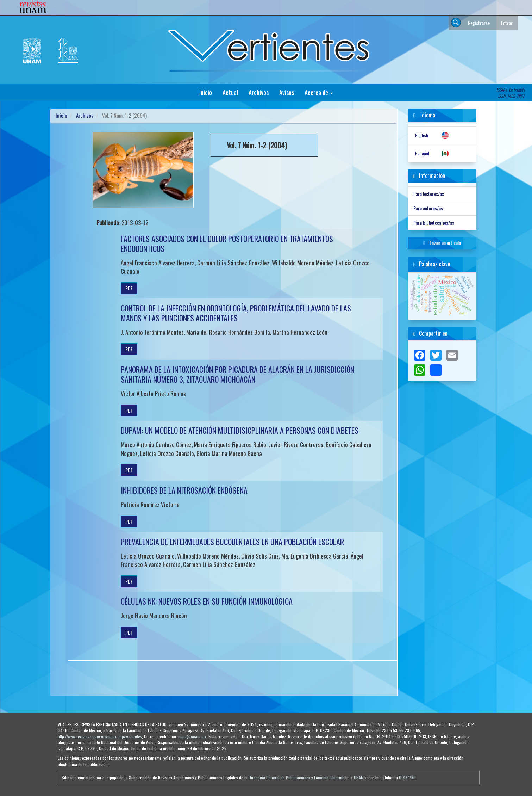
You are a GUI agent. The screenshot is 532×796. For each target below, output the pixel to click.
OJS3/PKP (407, 778)
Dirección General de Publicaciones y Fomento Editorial (296, 778)
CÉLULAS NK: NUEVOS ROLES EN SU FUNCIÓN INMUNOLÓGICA (207, 601)
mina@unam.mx (192, 736)
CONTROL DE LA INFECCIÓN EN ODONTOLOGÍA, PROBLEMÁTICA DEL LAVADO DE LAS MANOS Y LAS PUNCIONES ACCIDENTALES (236, 313)
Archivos (259, 92)
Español (422, 153)
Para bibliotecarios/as (434, 223)
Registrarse (479, 23)
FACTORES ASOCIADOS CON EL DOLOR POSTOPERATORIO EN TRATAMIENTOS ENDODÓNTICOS (227, 243)
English (422, 135)
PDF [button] (129, 288)
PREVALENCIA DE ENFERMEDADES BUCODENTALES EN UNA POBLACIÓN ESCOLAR (232, 542)
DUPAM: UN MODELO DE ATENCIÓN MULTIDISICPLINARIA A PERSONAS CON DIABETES (240, 430)
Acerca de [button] (319, 92)
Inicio (206, 92)
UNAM (359, 778)
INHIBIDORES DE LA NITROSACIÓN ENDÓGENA (184, 490)
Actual (230, 92)
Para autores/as (428, 208)
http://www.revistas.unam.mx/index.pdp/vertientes (100, 736)
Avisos (287, 92)
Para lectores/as (429, 194)
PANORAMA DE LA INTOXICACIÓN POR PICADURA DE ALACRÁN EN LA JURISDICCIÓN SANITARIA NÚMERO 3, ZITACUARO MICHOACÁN (237, 374)
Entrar (507, 23)
